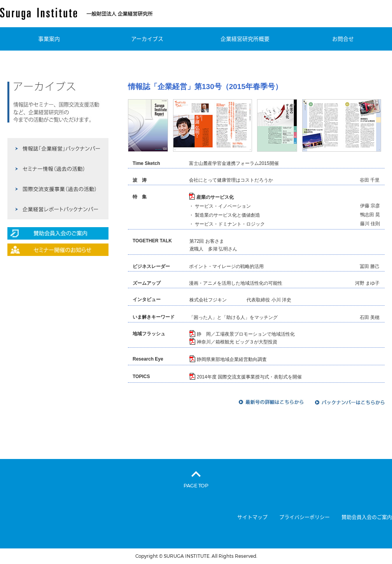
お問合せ (343, 39)
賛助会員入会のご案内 (367, 517)
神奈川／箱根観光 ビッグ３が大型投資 (237, 342)
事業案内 (49, 39)
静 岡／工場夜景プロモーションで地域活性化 (246, 334)
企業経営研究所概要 (245, 39)
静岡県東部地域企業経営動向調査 (232, 359)
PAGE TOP (196, 485)
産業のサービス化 (215, 197)
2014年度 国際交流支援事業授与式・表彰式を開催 (249, 377)
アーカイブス (147, 39)
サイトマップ (252, 517)
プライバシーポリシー (304, 517)
